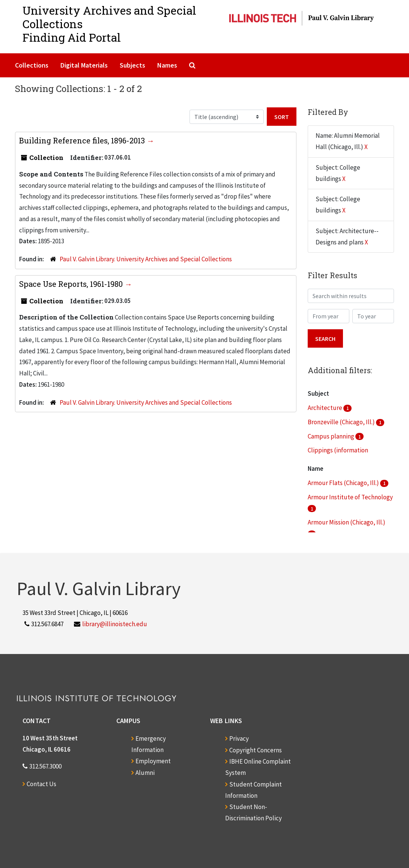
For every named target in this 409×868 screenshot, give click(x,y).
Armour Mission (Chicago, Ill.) (347, 522)
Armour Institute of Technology (350, 497)
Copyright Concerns (256, 750)
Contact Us (41, 784)
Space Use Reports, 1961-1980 (72, 284)
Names (167, 65)
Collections (32, 65)
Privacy (239, 738)
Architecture (326, 408)
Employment (153, 761)
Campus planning (332, 436)
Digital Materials (84, 65)
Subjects (132, 65)
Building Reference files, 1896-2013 (83, 140)
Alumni (145, 773)
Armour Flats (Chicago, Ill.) (344, 483)
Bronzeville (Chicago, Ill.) (342, 422)
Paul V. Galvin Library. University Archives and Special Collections (146, 259)
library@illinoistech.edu (115, 624)
